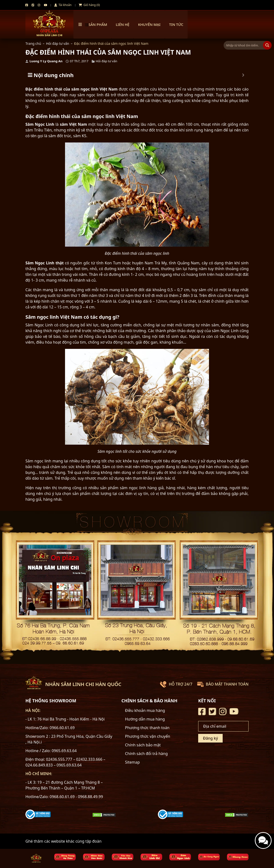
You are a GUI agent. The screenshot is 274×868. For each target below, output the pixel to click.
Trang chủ (33, 43)
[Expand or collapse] (243, 75)
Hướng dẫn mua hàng (145, 719)
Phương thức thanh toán (147, 728)
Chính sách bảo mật (143, 745)
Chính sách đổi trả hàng (146, 754)
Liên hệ (123, 24)
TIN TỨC (176, 24)
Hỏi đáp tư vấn (58, 43)
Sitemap (132, 762)
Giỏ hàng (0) (89, 5)
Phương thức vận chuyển (148, 736)
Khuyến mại (149, 24)
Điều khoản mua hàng (145, 710)
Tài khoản (63, 5)
